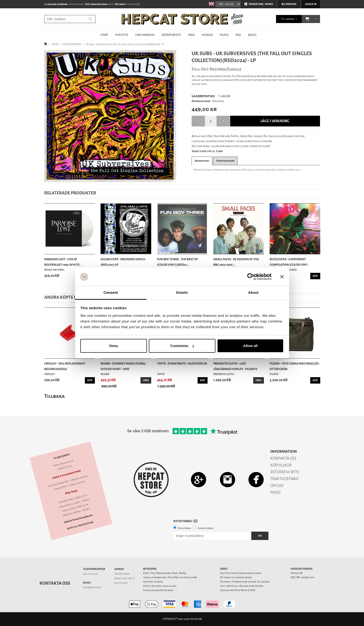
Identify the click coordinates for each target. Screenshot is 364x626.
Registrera (184, 528)
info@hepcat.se (92, 587)
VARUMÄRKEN (145, 35)
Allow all (250, 346)
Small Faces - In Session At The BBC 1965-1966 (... (236, 262)
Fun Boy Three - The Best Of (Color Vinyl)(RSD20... (177, 262)
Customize (182, 346)
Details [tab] (182, 292)
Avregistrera (205, 528)
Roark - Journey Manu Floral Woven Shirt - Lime (123, 366)
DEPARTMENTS (171, 35)
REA (238, 35)
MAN (191, 35)
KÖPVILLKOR (281, 465)
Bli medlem (289, 4)
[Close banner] (282, 277)
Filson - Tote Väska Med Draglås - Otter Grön (295, 366)
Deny (114, 346)
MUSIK (224, 35)
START (104, 35)
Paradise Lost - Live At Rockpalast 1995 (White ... (63, 262)
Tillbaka (55, 396)
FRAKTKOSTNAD (284, 479)
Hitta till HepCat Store (80, 525)
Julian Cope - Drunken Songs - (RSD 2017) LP (124, 262)
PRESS (275, 493)
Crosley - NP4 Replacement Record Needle (65, 366)
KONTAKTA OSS (283, 458)
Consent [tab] (111, 292)
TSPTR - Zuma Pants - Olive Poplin (182, 364)
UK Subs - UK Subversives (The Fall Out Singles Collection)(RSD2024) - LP (125, 44)
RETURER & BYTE (285, 472)
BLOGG (252, 35)
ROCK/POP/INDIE (72, 44)
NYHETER (122, 35)
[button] (307, 19)
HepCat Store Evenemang (78, 519)
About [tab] (253, 292)
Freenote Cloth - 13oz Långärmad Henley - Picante (235, 366)
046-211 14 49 (90, 574)
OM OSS (277, 486)
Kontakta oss (55, 583)
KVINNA (207, 35)
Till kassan (287, 19)
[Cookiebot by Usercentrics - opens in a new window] (251, 277)
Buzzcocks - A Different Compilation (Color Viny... (289, 262)
